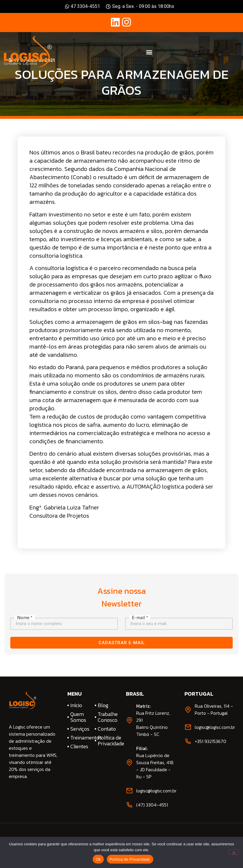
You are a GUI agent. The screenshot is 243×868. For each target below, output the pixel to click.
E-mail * (140, 617)
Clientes (79, 747)
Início (76, 705)
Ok (98, 859)
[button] (149, 52)
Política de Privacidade (108, 741)
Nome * (25, 617)
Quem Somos (78, 717)
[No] (234, 852)
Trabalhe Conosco (108, 717)
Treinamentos (80, 738)
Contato (107, 729)
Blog (103, 705)
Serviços (80, 729)
